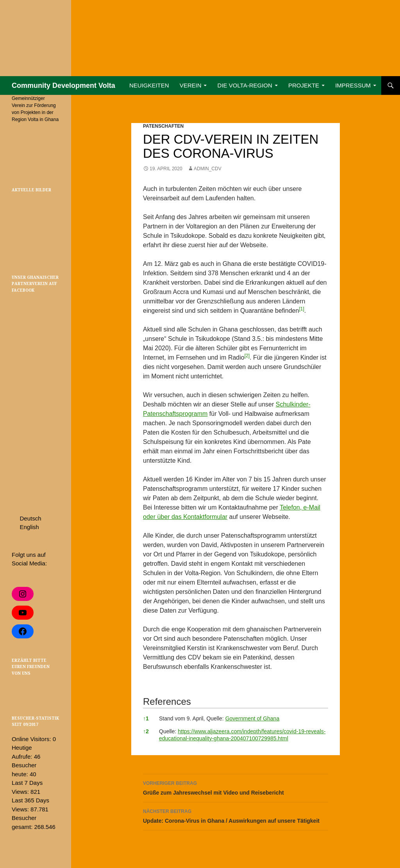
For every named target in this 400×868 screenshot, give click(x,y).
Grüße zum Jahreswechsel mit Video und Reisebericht (236, 787)
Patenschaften (163, 126)
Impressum (353, 85)
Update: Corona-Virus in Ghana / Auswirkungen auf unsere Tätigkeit (236, 815)
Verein (191, 85)
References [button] (167, 701)
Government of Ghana (253, 718)
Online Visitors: (32, 739)
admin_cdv (208, 169)
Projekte (304, 85)
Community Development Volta (63, 86)
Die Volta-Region (245, 85)
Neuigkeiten (149, 85)
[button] (301, 311)
